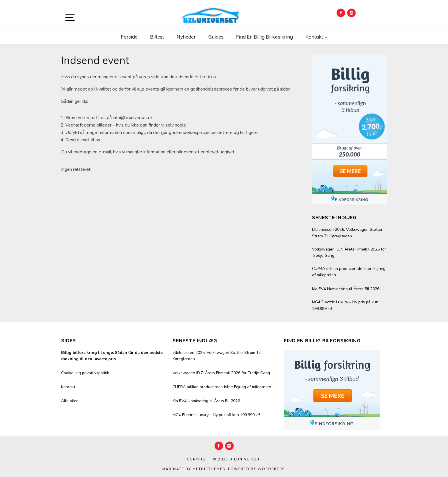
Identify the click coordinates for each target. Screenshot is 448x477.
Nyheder (186, 37)
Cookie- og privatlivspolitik (85, 373)
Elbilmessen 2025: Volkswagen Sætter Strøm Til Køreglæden (347, 233)
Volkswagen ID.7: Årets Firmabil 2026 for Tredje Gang (349, 252)
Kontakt (316, 37)
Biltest (157, 37)
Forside (129, 37)
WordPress (271, 469)
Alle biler (69, 401)
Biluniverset (245, 459)
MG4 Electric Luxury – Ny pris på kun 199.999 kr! (345, 305)
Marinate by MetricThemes (194, 469)
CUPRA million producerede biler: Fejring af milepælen (349, 272)
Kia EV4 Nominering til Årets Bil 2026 (346, 289)
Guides (216, 37)
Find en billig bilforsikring (264, 37)
